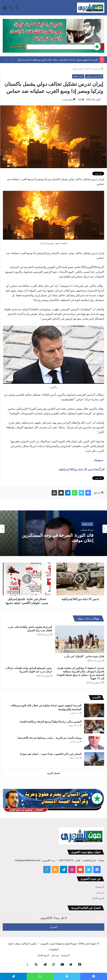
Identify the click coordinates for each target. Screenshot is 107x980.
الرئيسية (98, 69)
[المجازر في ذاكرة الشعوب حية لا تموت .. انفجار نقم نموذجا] (94, 759)
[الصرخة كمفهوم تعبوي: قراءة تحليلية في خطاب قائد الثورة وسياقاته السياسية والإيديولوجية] (94, 710)
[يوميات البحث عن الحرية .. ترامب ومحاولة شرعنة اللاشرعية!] (94, 743)
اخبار (88, 69)
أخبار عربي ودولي (94, 76)
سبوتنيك (99, 460)
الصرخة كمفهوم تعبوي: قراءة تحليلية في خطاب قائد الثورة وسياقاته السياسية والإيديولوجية (53, 60)
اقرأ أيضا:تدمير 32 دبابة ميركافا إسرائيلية (81, 469)
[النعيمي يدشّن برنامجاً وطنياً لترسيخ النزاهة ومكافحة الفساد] (94, 727)
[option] (53, 529)
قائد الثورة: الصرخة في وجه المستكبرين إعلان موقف (56, 538)
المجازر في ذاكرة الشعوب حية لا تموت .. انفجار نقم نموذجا (51, 754)
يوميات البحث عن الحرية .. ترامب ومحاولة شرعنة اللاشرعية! (49, 738)
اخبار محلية (78, 69)
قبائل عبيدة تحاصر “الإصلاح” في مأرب (84, 656)
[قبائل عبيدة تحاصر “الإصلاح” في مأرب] (80, 639)
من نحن (100, 892)
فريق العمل (98, 898)
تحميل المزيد (53, 773)
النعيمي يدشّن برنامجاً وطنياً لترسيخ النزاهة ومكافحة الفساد (51, 722)
